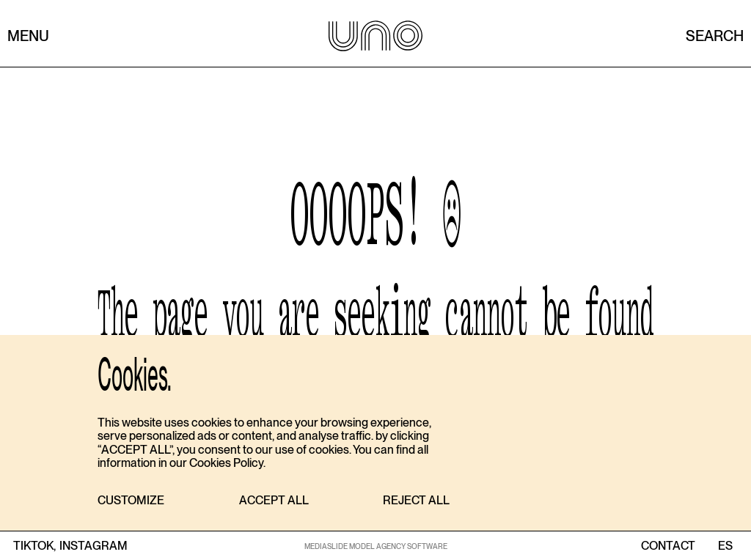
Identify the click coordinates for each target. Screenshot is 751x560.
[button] (131, 501)
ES (725, 546)
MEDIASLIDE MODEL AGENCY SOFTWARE (376, 546)
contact (668, 546)
